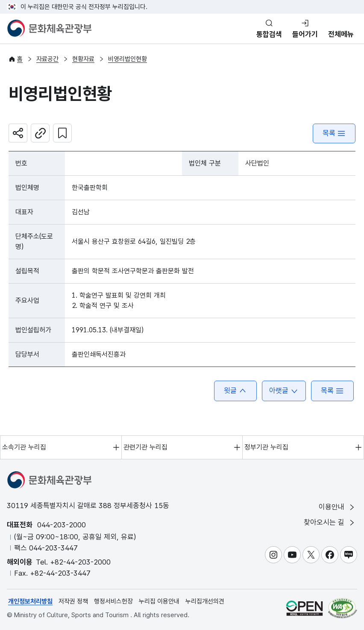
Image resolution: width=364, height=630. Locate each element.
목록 (334, 133)
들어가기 (305, 34)
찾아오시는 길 (330, 522)
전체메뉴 (341, 34)
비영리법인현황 (128, 59)
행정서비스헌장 (113, 601)
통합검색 (269, 34)
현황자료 (83, 59)
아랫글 (284, 391)
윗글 (235, 391)
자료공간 (47, 59)
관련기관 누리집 (145, 447)
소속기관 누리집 (24, 447)
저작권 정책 (73, 601)
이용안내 (337, 507)
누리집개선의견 (205, 601)
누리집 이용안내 (159, 601)
